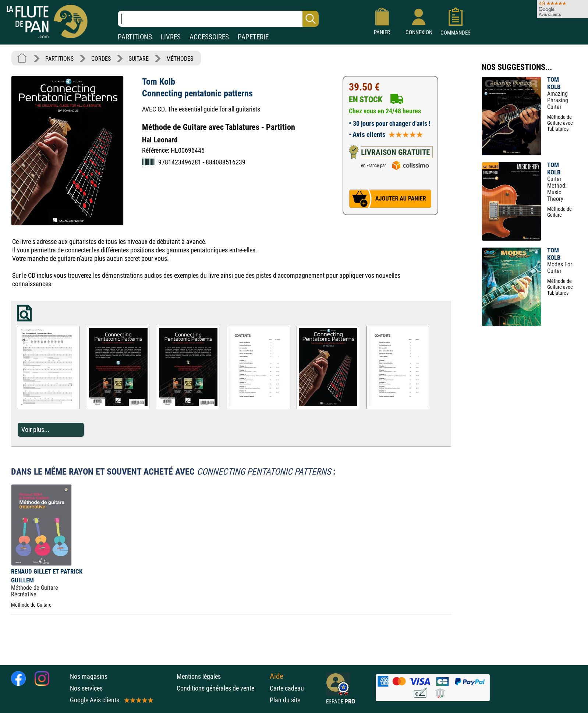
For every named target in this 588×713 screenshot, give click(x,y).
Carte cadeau (287, 688)
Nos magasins (89, 676)
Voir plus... (36, 430)
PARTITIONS (135, 37)
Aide (277, 676)
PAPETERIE (253, 37)
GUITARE (139, 59)
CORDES (101, 59)
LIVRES (171, 37)
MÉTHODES (180, 59)
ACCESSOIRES (209, 37)
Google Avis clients (111, 700)
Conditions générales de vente (221, 688)
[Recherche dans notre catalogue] (218, 19)
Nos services (86, 688)
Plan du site (285, 700)
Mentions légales (199, 676)
